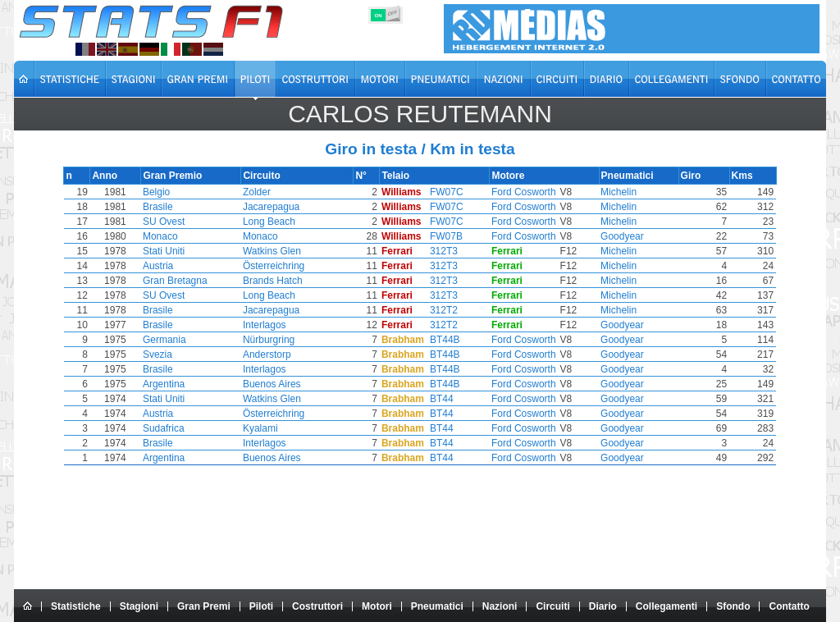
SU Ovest (168, 222)
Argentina (168, 384)
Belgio (160, 192)
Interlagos (270, 325)
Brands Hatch (278, 281)
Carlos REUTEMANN (420, 114)
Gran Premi (204, 606)
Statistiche (76, 606)
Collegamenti (667, 606)
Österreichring (279, 266)
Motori (377, 606)
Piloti (261, 606)
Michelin (613, 192)
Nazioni (500, 606)
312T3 (454, 251)
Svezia (162, 354)
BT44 (452, 399)
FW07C (457, 192)
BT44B (456, 340)
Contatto (789, 606)
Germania (169, 340)
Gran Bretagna (179, 281)
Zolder (262, 192)
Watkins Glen (278, 251)
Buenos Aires (278, 384)
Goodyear (616, 236)
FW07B (457, 236)
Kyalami (266, 428)
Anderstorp (273, 354)
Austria (162, 266)
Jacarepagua (277, 207)
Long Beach (275, 222)
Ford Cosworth (534, 192)
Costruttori (317, 606)
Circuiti (552, 606)
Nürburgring (274, 340)
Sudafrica (168, 428)
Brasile (162, 207)
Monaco (164, 236)
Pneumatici (437, 606)
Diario (603, 606)
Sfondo (733, 606)
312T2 (454, 310)
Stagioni (139, 606)
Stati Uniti (168, 251)
